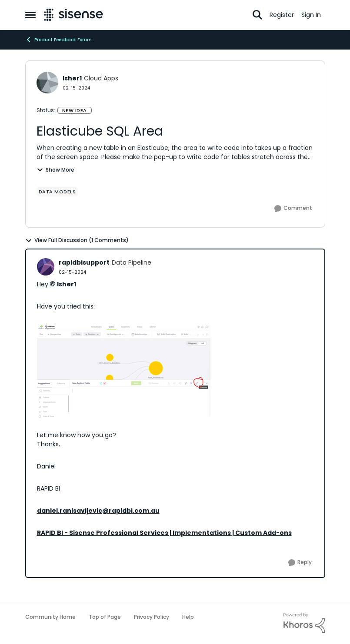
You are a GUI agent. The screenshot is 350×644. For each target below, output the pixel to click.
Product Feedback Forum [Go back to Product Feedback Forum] (58, 40)
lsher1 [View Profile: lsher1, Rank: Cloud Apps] (72, 78)
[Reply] (300, 563)
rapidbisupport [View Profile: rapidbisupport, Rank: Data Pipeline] (84, 262)
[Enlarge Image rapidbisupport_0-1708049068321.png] (124, 371)
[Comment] (293, 209)
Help (188, 617)
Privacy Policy (152, 617)
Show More (55, 170)
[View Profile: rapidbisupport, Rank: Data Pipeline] (46, 267)
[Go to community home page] (74, 15)
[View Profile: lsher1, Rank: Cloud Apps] (47, 83)
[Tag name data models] (57, 192)
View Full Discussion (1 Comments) (77, 240)
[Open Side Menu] (30, 15)
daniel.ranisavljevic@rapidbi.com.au (98, 511)
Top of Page (105, 617)
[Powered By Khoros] (304, 623)
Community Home (50, 617)
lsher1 (67, 284)
